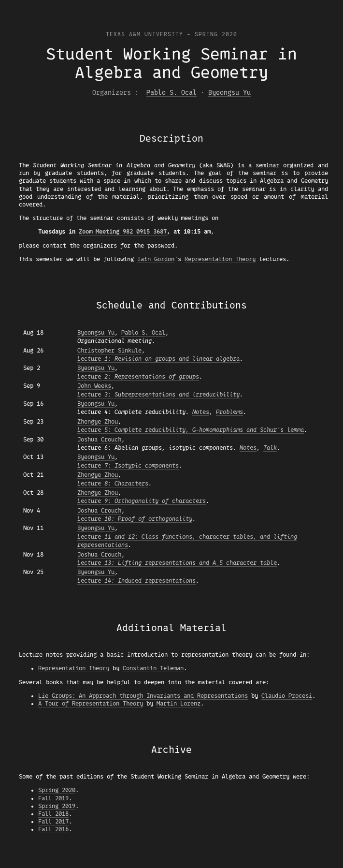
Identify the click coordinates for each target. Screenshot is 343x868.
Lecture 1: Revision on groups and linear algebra (158, 359)
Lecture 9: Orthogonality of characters (142, 501)
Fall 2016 (53, 829)
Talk (270, 448)
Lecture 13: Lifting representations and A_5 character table (177, 563)
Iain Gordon (156, 259)
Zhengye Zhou (98, 422)
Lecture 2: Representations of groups (138, 377)
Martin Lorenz (179, 704)
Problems (229, 412)
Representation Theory (220, 259)
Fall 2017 (53, 822)
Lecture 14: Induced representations (136, 581)
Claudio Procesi (287, 696)
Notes (201, 412)
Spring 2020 (57, 790)
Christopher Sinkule (109, 351)
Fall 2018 (53, 814)
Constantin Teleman (153, 668)
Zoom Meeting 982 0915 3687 (123, 232)
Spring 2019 (57, 806)
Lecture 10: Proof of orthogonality (135, 519)
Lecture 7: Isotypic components (128, 466)
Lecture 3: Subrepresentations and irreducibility (158, 395)
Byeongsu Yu (229, 93)
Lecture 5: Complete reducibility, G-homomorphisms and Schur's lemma (191, 430)
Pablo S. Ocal (171, 93)
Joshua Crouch (99, 440)
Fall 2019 (53, 798)
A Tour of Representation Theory (91, 704)
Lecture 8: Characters (113, 484)
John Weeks (94, 386)
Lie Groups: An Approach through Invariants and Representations (143, 696)
